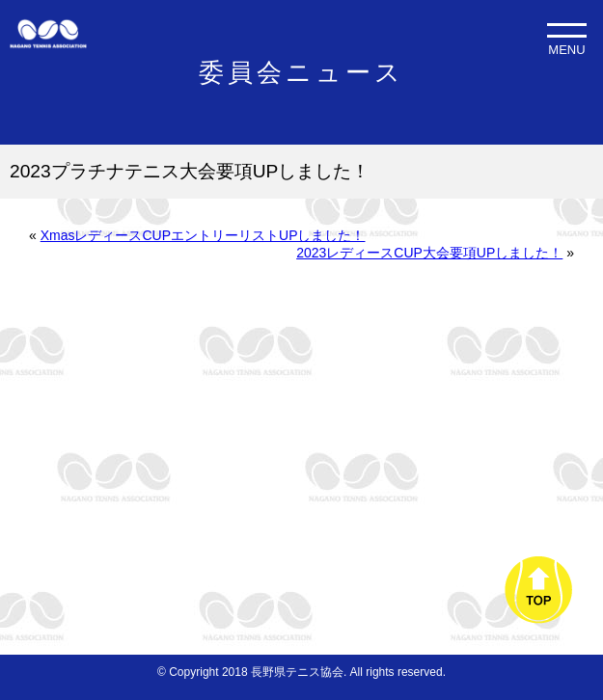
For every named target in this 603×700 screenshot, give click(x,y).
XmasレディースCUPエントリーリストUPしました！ (203, 235)
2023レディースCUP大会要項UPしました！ (429, 253)
